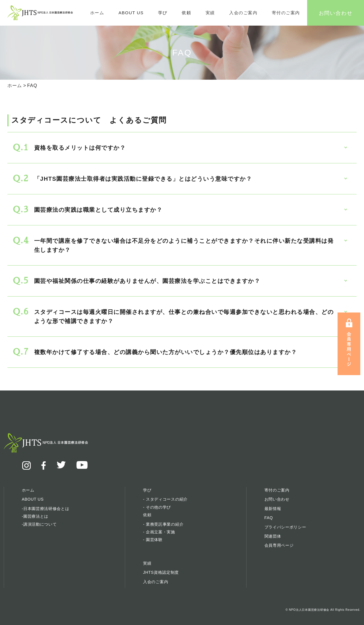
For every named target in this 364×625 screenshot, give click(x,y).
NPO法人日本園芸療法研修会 (309, 610)
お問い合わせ (336, 13)
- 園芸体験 (153, 540)
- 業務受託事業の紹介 (163, 524)
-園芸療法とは (35, 516)
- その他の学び (157, 507)
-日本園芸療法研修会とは (46, 509)
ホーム (97, 13)
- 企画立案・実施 (159, 532)
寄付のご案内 (286, 13)
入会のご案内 (243, 13)
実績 (210, 13)
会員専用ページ (279, 545)
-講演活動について (39, 524)
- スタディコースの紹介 (165, 499)
